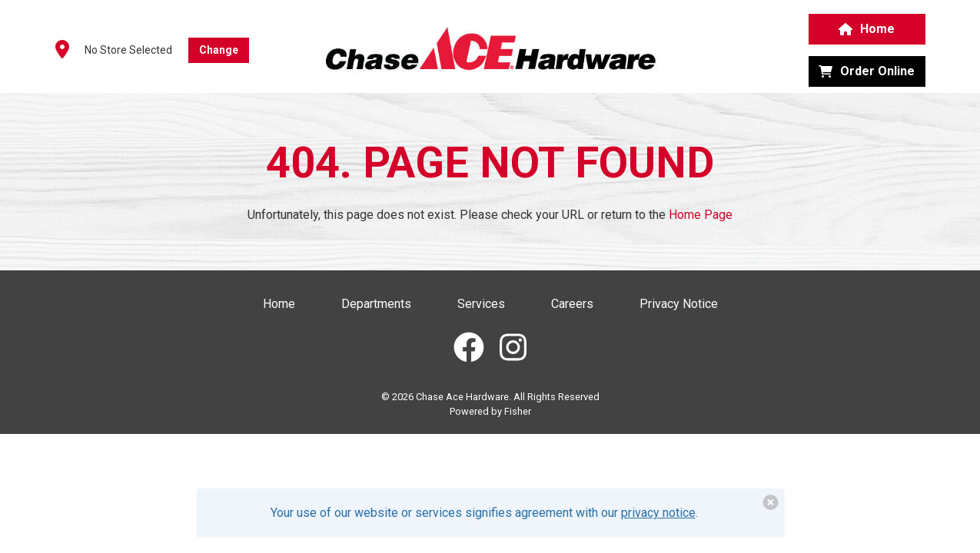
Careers (572, 304)
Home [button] (867, 29)
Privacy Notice (679, 304)
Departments (376, 304)
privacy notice (658, 513)
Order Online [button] (867, 71)
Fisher (518, 411)
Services (481, 304)
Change (219, 50)
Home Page (701, 215)
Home (279, 304)
